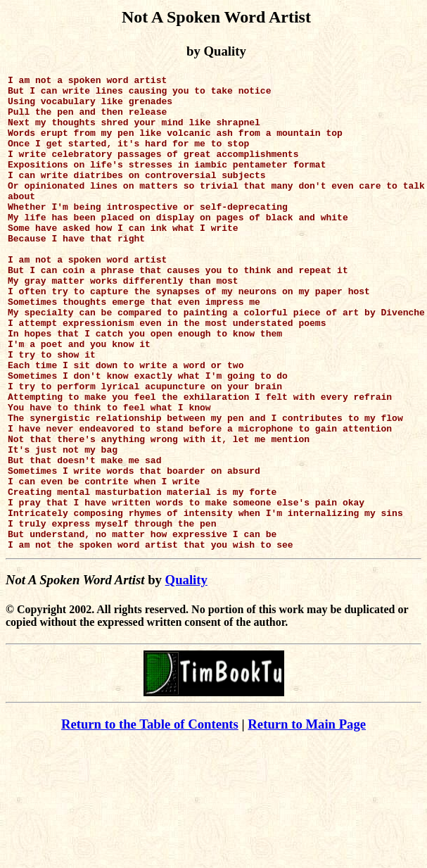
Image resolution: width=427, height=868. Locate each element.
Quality (186, 675)
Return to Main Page (307, 819)
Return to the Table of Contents (150, 819)
